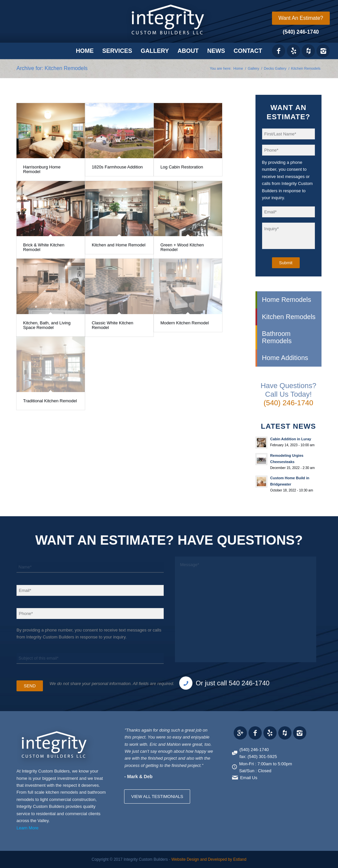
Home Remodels (287, 300)
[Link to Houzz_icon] (308, 51)
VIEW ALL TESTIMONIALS (157, 796)
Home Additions (285, 358)
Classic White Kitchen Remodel (113, 325)
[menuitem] (301, 18)
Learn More (27, 828)
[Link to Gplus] (240, 733)
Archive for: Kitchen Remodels (52, 68)
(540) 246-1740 (301, 32)
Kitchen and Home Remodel (119, 245)
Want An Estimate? (301, 18)
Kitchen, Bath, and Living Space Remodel (47, 325)
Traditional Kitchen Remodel (50, 401)
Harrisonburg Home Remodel (42, 169)
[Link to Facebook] (279, 51)
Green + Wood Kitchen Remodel (182, 247)
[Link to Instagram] (323, 51)
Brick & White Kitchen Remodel (44, 247)
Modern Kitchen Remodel (185, 323)
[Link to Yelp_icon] (293, 51)
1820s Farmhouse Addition (117, 167)
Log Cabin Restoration (182, 167)
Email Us (249, 778)
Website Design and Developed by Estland (209, 859)
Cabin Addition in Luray (291, 439)
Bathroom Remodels (277, 337)
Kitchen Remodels (289, 317)
